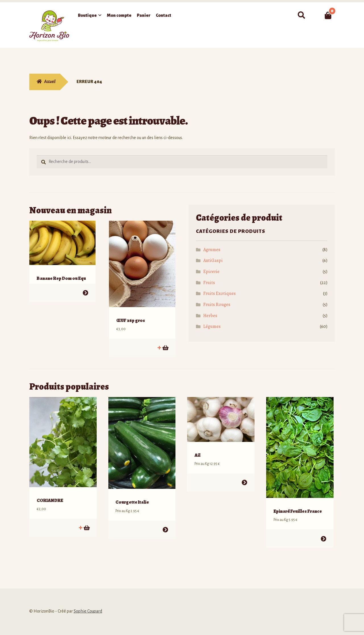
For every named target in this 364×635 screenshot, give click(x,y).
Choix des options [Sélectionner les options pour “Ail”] (244, 474)
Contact (164, 15)
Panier (144, 15)
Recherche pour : (301, 15)
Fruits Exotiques (220, 293)
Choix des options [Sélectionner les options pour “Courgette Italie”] (165, 521)
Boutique (87, 15)
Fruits (209, 283)
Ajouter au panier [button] (165, 343)
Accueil (50, 82)
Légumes (212, 326)
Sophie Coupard (88, 602)
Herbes (210, 316)
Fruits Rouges (217, 305)
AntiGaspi (213, 260)
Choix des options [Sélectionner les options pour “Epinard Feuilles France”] (323, 530)
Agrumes (212, 250)
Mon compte (119, 15)
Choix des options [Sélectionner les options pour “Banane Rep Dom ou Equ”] (85, 288)
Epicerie (211, 272)
